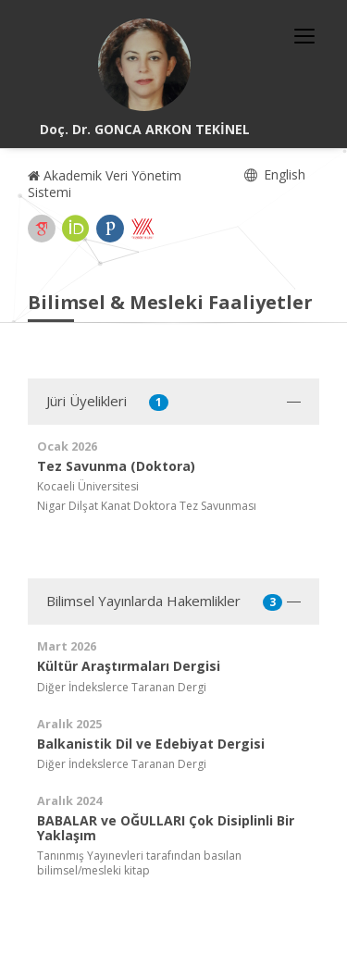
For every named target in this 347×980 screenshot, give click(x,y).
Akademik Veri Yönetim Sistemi (105, 184)
